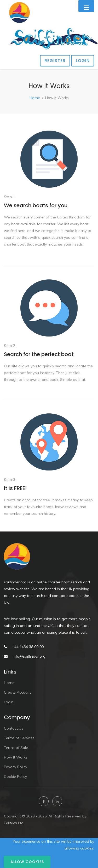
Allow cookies (27, 862)
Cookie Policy (15, 777)
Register (55, 61)
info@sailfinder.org (29, 656)
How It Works (16, 757)
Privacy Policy (16, 767)
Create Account (17, 692)
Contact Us (14, 728)
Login (83, 61)
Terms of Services (19, 738)
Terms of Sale (16, 748)
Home (35, 98)
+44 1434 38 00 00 (28, 647)
